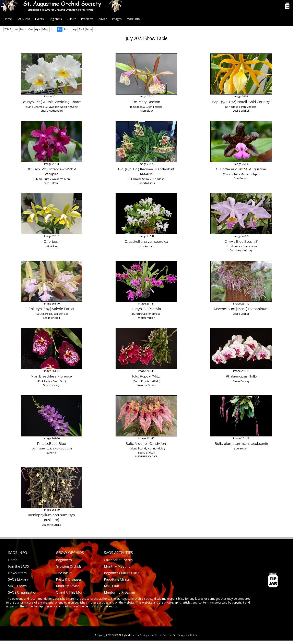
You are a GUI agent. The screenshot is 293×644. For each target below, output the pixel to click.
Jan (16, 29)
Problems (87, 19)
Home (8, 19)
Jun (53, 29)
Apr (38, 29)
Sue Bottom (192, 635)
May (45, 29)
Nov (89, 29)
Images (117, 19)
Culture (71, 19)
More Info (133, 19)
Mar (30, 29)
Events (39, 19)
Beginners (55, 19)
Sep (74, 29)
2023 (8, 29)
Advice (103, 19)
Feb (23, 29)
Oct (81, 29)
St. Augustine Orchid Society (156, 635)
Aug (67, 29)
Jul (60, 29)
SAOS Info (23, 19)
